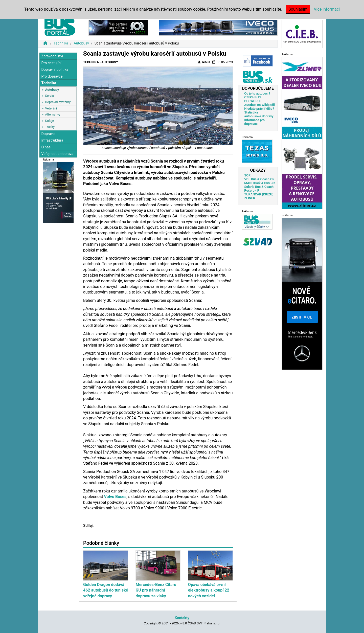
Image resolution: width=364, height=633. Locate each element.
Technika (61, 43)
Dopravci (48, 134)
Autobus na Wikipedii (259, 105)
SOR (247, 175)
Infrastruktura (52, 140)
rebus (204, 62)
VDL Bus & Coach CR (259, 179)
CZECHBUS (252, 97)
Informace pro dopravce (254, 122)
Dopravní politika (55, 70)
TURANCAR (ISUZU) (259, 194)
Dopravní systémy (58, 102)
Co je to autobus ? (257, 93)
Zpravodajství (52, 56)
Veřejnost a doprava (57, 154)
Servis (49, 96)
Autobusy (81, 43)
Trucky (50, 127)
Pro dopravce (52, 76)
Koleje (49, 121)
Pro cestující (51, 63)
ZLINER (250, 198)
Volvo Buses (115, 497)
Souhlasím (298, 9)
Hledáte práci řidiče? (259, 109)
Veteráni (51, 108)
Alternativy (53, 114)
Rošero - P (252, 190)
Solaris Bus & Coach (259, 187)
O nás (46, 147)
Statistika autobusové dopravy (259, 114)
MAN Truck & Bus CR (259, 183)
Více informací (327, 9)
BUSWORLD (253, 101)
